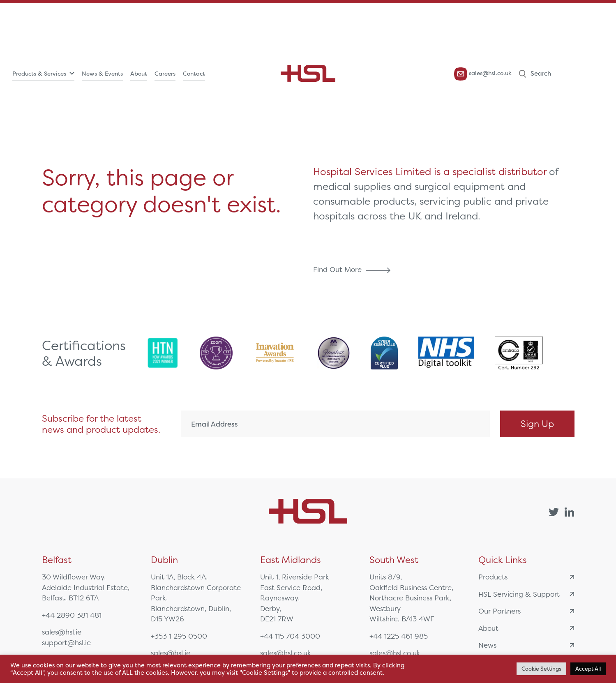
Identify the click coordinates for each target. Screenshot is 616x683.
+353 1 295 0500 (179, 636)
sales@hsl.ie (62, 632)
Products (526, 577)
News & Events (102, 74)
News (526, 645)
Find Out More (354, 269)
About (139, 74)
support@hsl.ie (66, 643)
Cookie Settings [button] (541, 669)
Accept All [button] (588, 669)
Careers (165, 74)
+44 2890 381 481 (72, 615)
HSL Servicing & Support (526, 594)
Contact (194, 74)
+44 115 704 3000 (290, 636)
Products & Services (39, 74)
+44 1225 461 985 (399, 636)
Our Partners (526, 611)
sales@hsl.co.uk (483, 74)
